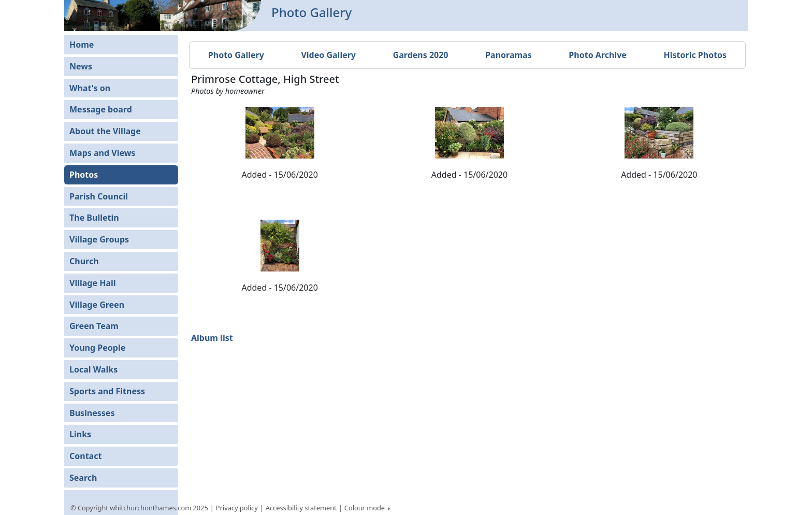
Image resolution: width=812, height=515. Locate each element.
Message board (101, 109)
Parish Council (99, 196)
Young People (97, 348)
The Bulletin (94, 218)
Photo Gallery (236, 55)
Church (84, 261)
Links (80, 434)
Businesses (92, 413)
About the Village (105, 131)
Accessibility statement (301, 508)
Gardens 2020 (421, 55)
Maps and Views (102, 153)
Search (83, 478)
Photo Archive (597, 55)
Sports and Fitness (107, 391)
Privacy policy (237, 508)
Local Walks (93, 369)
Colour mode (366, 508)
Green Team (94, 326)
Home (82, 45)
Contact (85, 456)
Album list (212, 338)
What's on (90, 88)
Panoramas (509, 55)
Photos (84, 175)
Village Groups (99, 239)
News (81, 66)
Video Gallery (328, 55)
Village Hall (93, 283)
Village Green (97, 305)
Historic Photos (695, 55)
